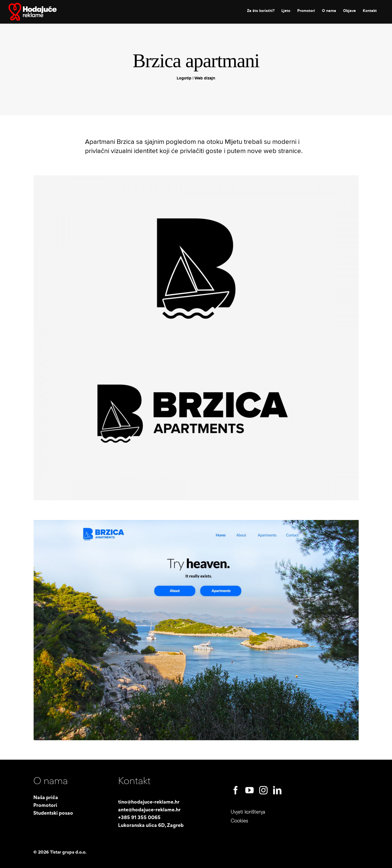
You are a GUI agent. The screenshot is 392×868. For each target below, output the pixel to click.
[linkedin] (277, 790)
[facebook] (236, 790)
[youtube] (249, 790)
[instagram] (263, 790)
